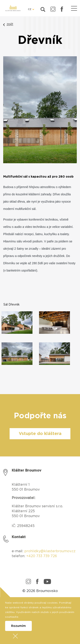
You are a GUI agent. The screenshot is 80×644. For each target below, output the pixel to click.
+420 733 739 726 (42, 556)
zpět (10, 24)
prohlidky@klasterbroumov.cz (50, 551)
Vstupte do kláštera (40, 434)
